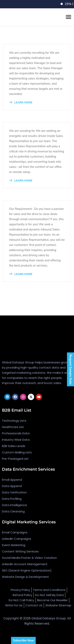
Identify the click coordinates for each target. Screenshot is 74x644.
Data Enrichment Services (28, 469)
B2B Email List (17, 410)
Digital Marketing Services (29, 522)
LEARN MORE (21, 103)
